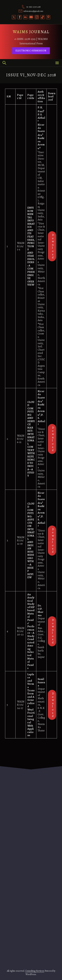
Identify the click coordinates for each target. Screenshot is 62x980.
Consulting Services (35, 971)
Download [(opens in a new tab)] (53, 246)
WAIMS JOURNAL (31, 32)
